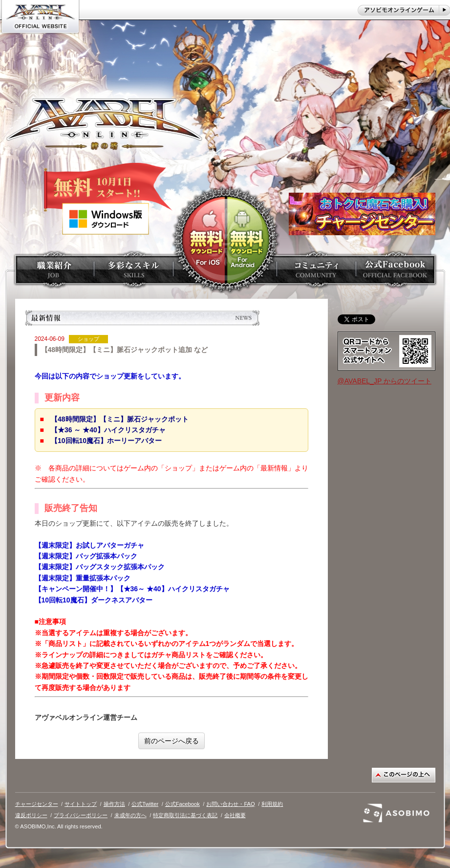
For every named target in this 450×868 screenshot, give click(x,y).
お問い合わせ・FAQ (230, 804)
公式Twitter (145, 804)
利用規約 (272, 804)
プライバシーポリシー (81, 815)
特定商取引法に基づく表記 (185, 815)
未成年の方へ (130, 815)
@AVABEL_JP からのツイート (385, 381)
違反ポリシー (31, 815)
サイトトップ (81, 804)
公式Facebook (182, 804)
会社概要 (235, 815)
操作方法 (114, 804)
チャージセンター (37, 804)
